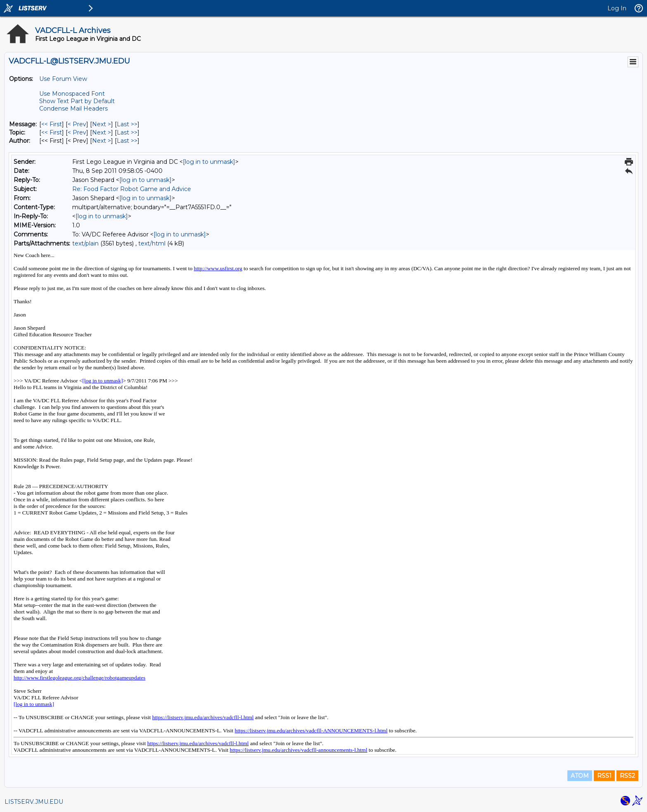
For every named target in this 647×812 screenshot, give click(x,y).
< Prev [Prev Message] (77, 124)
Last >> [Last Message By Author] (127, 141)
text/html (152, 243)
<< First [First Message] (52, 124)
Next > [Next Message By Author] (102, 141)
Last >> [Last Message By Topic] (127, 132)
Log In (617, 8)
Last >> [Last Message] (127, 124)
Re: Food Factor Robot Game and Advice (132, 189)
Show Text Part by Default (77, 101)
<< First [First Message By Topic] (52, 132)
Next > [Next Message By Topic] (102, 132)
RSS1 (604, 776)
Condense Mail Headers (73, 109)
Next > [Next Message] (102, 124)
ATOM (580, 776)
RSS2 (627, 776)
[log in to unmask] (209, 162)
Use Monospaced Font (72, 94)
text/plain (85, 243)
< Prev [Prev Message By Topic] (77, 132)
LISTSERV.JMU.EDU (34, 802)
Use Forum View (63, 79)
